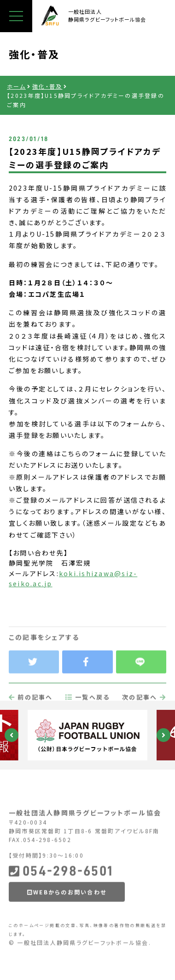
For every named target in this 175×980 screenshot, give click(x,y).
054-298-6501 (61, 893)
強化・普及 (47, 86)
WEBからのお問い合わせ (67, 914)
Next (163, 735)
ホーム (16, 86)
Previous (12, 735)
